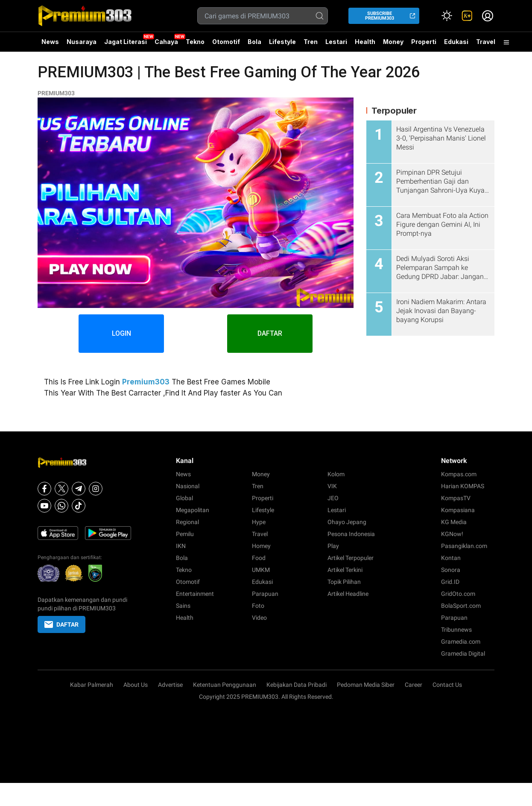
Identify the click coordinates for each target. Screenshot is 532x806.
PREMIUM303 (56, 93)
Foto (258, 606)
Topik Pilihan (344, 582)
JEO (333, 498)
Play (333, 546)
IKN (181, 546)
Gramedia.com (461, 642)
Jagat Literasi (126, 42)
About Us (136, 685)
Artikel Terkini (345, 570)
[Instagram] (96, 489)
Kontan (451, 558)
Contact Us (447, 685)
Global (184, 498)
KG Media (454, 522)
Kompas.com (459, 474)
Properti (424, 42)
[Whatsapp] (61, 506)
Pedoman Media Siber (366, 685)
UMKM (261, 570)
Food (259, 558)
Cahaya (166, 42)
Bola (254, 42)
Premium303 (146, 382)
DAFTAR (270, 333)
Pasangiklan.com (464, 546)
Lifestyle (282, 42)
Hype (259, 522)
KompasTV (456, 498)
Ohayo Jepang (347, 522)
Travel (486, 42)
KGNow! (452, 534)
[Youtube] (44, 506)
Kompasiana (458, 510)
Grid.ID (450, 582)
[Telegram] (79, 489)
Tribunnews (456, 630)
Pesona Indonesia (351, 534)
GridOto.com (458, 594)
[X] (61, 489)
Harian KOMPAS (463, 486)
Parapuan (265, 594)
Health (365, 42)
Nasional (188, 486)
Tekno (195, 42)
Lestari (336, 45)
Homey (261, 546)
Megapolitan (193, 510)
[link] (467, 16)
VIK (332, 486)
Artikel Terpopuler (351, 558)
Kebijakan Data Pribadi (297, 685)
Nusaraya (82, 42)
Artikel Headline (348, 594)
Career (414, 685)
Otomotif (226, 42)
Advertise (170, 685)
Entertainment (195, 594)
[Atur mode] (447, 16)
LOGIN (121, 333)
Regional (187, 522)
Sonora (451, 570)
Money (393, 42)
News (50, 42)
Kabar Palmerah (92, 685)
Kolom (336, 474)
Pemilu (185, 534)
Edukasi (456, 42)
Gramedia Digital (463, 654)
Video (259, 618)
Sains (183, 606)
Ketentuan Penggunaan (225, 685)
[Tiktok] (79, 506)
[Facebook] (44, 489)
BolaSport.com (461, 606)
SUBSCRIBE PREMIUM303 (380, 16)
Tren (311, 42)
